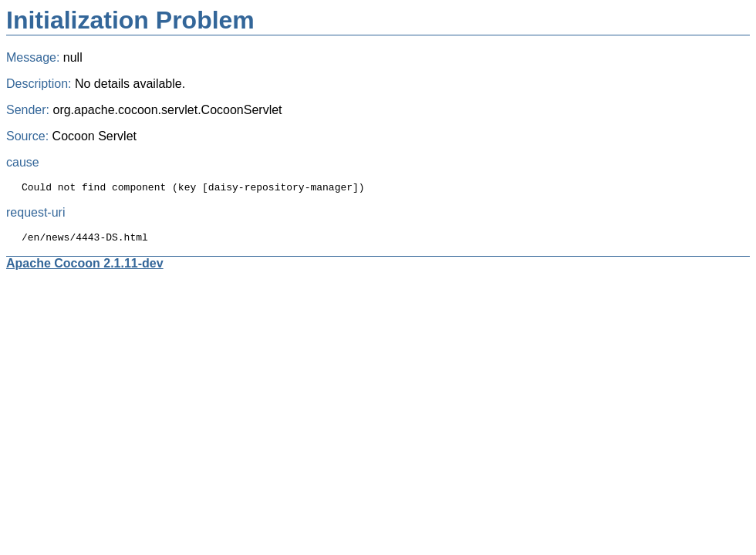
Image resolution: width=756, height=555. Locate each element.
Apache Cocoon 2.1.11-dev (85, 268)
